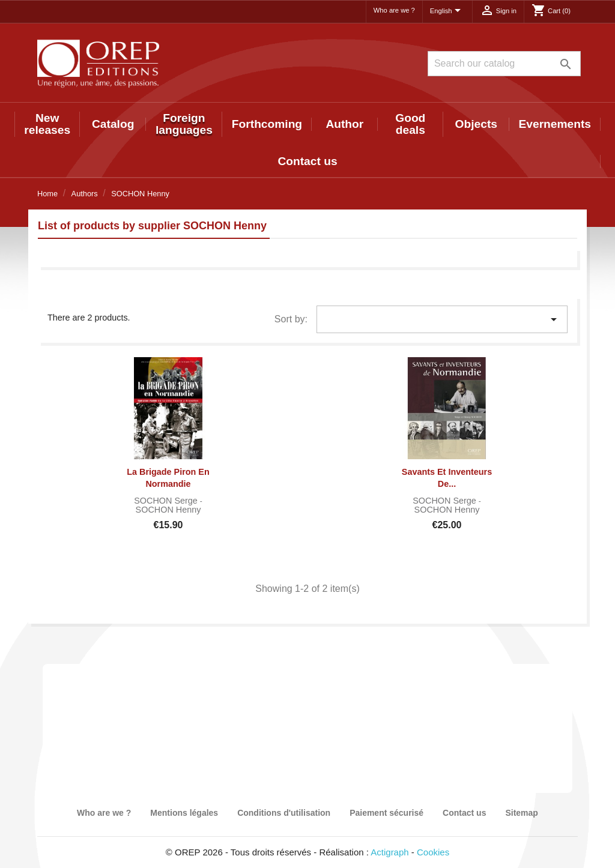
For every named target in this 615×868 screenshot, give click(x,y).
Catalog (113, 124)
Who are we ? (394, 10)
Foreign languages (184, 124)
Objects (476, 124)
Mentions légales (184, 813)
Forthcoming (267, 124)
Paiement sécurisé (386, 813)
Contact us (307, 161)
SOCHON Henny (168, 510)
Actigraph (389, 852)
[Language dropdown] (447, 11)
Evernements (555, 124)
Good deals (410, 124)
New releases (47, 124)
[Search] (504, 64)
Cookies (433, 852)
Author (344, 124)
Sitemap (521, 813)
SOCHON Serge (167, 501)
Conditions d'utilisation (284, 813)
